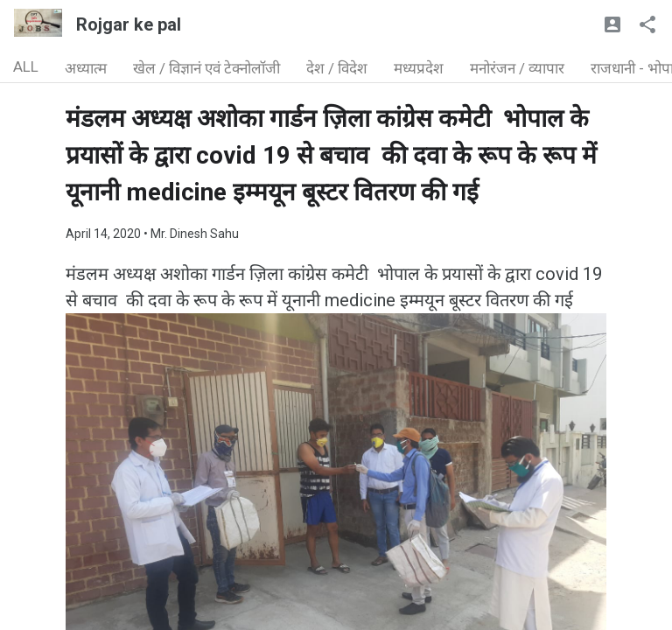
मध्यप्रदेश (419, 68)
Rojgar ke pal (129, 24)
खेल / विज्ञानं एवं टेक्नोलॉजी (206, 68)
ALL (26, 66)
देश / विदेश (337, 68)
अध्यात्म (86, 68)
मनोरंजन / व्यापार (517, 68)
